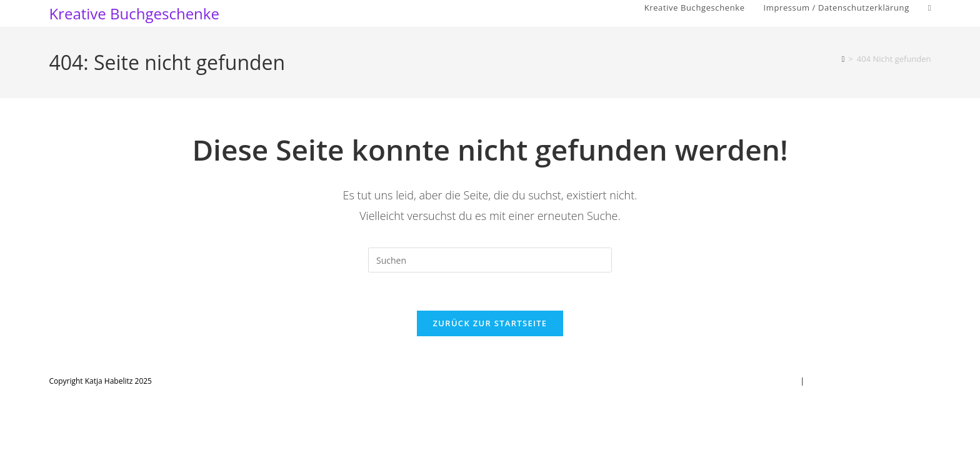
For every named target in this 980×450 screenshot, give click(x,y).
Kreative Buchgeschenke (134, 13)
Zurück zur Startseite (490, 323)
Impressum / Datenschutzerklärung (869, 381)
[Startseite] (843, 59)
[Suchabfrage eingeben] (490, 260)
